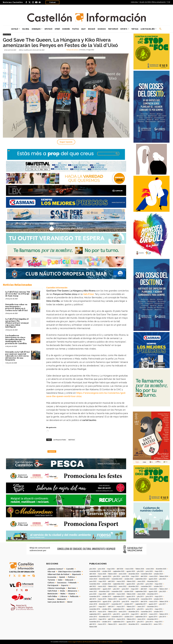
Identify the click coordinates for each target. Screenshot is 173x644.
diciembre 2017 (104, 604)
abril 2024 (144, 576)
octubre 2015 (158, 612)
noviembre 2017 (117, 604)
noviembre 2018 (146, 599)
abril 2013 (93, 624)
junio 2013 (149, 622)
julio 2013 (140, 622)
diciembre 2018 (134, 599)
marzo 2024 (153, 576)
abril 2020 (111, 594)
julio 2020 (163, 591)
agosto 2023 (153, 579)
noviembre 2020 (117, 591)
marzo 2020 (121, 594)
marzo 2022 (102, 586)
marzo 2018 (153, 602)
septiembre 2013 (119, 622)
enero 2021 (93, 591)
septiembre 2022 (119, 584)
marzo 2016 (102, 612)
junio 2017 (93, 607)
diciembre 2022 (152, 581)
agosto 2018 (107, 602)
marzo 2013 (102, 624)
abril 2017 (111, 607)
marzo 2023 (121, 581)
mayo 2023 (102, 581)
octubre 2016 (107, 609)
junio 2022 (149, 584)
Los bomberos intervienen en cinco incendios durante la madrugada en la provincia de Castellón (16, 340)
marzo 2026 (129, 569)
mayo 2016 (159, 609)
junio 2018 (125, 602)
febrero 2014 (131, 619)
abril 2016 (93, 612)
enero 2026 (150, 569)
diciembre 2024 (134, 574)
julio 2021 (117, 589)
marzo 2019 (102, 599)
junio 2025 (149, 571)
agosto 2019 (131, 597)
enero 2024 (93, 579)
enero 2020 (141, 594)
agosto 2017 (153, 604)
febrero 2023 (131, 581)
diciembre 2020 (104, 591)
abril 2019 (93, 599)
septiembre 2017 (141, 604)
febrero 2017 (131, 607)
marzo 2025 (102, 574)
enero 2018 (93, 604)
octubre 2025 (107, 571)
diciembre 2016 (152, 607)
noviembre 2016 (95, 609)
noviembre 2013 (95, 622)
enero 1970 (158, 624)
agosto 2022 (131, 584)
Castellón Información (57, 288)
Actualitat (7, 34)
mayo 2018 (135, 602)
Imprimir (52, 451)
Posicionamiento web (115, 642)
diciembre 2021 (134, 586)
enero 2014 (141, 619)
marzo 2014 (121, 619)
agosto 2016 (131, 609)
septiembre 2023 (141, 579)
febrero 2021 (164, 589)
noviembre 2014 (117, 617)
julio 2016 (140, 609)
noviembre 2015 (146, 612)
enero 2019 (123, 599)
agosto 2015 (107, 614)
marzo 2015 (153, 614)
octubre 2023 (129, 579)
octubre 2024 (158, 574)
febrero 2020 (131, 594)
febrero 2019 (112, 599)
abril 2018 (144, 602)
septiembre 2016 (119, 609)
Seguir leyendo (66, 142)
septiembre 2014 (141, 617)
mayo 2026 (111, 569)
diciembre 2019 (152, 594)
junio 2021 (125, 589)
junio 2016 (149, 609)
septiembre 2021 (95, 589)
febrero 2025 (112, 574)
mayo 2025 (159, 571)
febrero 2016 (112, 612)
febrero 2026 (140, 569)
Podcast (52, 2)
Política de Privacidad (85, 642)
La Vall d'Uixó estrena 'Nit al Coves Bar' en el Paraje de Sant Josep (18, 294)
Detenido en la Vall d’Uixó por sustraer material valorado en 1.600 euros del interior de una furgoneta (17, 356)
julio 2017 (163, 604)
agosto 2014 (153, 617)
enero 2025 (123, 574)
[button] (160, 29)
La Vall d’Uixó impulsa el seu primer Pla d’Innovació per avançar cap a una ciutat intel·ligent (17, 323)
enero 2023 (141, 581)
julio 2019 (140, 597)
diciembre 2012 (134, 624)
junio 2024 (125, 576)
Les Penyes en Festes (60, 440)
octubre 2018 (158, 599)
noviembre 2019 (95, 597)
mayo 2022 (159, 584)
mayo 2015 (135, 614)
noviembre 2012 (146, 624)
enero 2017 (141, 607)
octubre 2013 (107, 622)
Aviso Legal (72, 642)
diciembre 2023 (104, 579)
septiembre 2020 (141, 591)
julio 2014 (163, 617)
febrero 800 (93, 627)
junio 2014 (93, 619)
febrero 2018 (164, 602)
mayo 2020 (102, 594)
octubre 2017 (129, 604)
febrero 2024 (164, 576)
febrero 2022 (112, 586)
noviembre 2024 (146, 574)
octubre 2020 (129, 591)
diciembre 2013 (152, 619)
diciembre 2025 (161, 569)
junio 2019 (149, 597)
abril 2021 (144, 589)
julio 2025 (140, 571)
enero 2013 (123, 624)
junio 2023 (93, 581)
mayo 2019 (159, 597)
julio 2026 (93, 569)
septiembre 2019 (119, 597)
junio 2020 (93, 594)
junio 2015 (125, 614)
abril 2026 (120, 569)
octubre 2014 (129, 617)
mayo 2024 (135, 576)
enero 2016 (123, 612)
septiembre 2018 (95, 602)
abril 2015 (144, 614)
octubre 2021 (158, 586)
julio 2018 (117, 602)
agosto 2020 (153, 591)
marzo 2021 (153, 589)
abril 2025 (93, 574)
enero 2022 (123, 586)
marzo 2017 (121, 607)
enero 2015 (93, 617)
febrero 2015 (164, 614)
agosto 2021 (107, 589)
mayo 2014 (102, 619)
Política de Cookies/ (100, 642)
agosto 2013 (131, 622)
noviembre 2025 (95, 571)
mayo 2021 (135, 589)
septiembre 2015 (95, 614)
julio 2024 (117, 576)
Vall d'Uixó (88, 294)
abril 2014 (111, 619)
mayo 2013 (159, 622)
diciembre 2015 (134, 612)
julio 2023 (163, 579)
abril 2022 (93, 586)
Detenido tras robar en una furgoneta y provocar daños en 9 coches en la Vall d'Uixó (16, 308)
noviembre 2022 (95, 584)
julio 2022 (140, 584)
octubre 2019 (107, 597)
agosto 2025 (131, 571)
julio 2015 (117, 614)
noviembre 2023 (117, 579)
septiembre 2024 (95, 576)
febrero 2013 (112, 624)
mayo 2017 (102, 607)
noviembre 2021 (146, 586)
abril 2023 (111, 581)
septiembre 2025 (119, 571)
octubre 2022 (107, 584)
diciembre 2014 (104, 617)
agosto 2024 (107, 576)
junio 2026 (102, 569)
